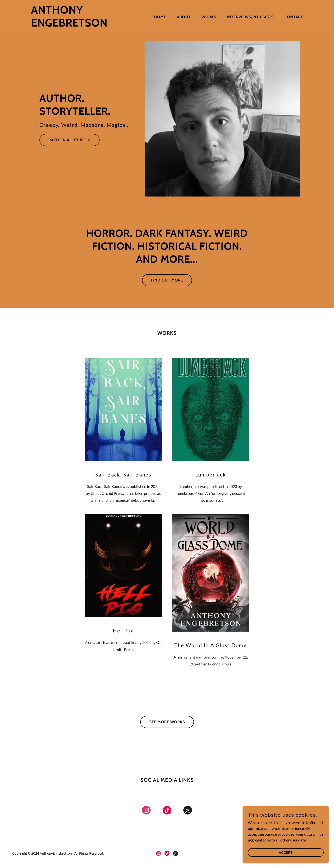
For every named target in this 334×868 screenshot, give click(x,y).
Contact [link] (294, 17)
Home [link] (160, 17)
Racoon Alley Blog (69, 140)
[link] (79, 25)
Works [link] (209, 17)
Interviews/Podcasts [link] (250, 17)
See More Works (167, 722)
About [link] (184, 17)
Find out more (167, 280)
